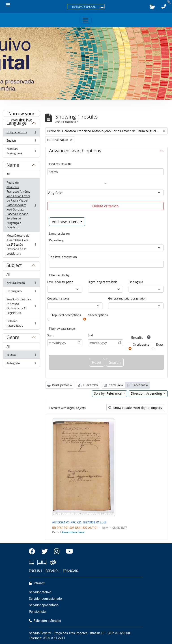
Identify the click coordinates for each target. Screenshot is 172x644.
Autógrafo (21, 364)
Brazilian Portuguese (21, 151)
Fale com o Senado (45, 621)
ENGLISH (35, 571)
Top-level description (63, 257)
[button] (152, 7)
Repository (56, 240)
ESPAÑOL (52, 571)
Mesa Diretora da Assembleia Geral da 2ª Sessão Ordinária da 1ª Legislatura (21, 244)
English (21, 141)
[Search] (105, 172)
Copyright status (58, 298)
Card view (114, 385)
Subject (14, 266)
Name (13, 166)
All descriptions (98, 315)
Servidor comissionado (45, 599)
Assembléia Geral (73, 532)
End (90, 335)
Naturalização (21, 284)
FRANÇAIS (71, 571)
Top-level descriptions (66, 315)
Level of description (60, 282)
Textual (21, 356)
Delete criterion (105, 206)
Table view (138, 385)
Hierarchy (88, 385)
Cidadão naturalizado (21, 323)
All (8, 174)
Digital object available (103, 282)
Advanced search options (75, 151)
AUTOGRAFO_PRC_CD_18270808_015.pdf (79, 522)
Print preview (60, 385)
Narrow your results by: (21, 114)
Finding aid (136, 282)
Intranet (37, 583)
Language (16, 124)
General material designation (127, 298)
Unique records (21, 133)
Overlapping (141, 344)
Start (51, 335)
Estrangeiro (21, 292)
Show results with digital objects (135, 408)
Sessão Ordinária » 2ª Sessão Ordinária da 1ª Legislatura (21, 306)
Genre (13, 338)
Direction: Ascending (147, 393)
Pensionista (37, 612)
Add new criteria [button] (66, 222)
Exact (160, 344)
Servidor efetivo (40, 592)
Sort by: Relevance (108, 393)
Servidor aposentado (44, 605)
